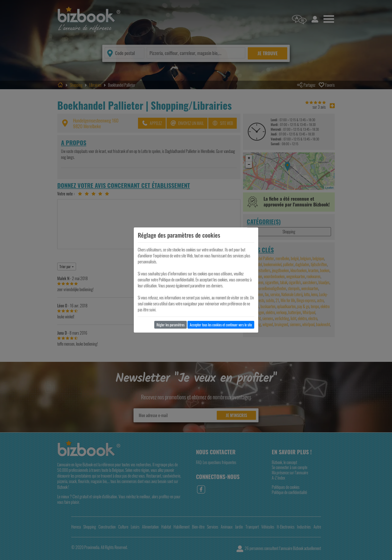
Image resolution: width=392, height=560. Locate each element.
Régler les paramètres (170, 325)
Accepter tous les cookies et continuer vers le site (221, 325)
